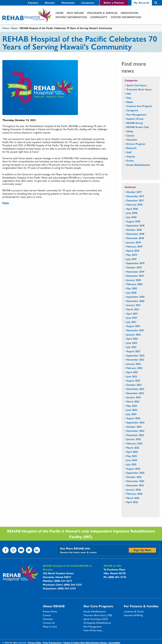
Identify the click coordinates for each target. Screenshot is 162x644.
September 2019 (135, 263)
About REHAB (54, 606)
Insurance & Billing (133, 615)
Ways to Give (50, 627)
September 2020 (135, 297)
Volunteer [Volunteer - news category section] (132, 140)
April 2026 (132, 502)
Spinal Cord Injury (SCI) (96, 619)
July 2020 (131, 293)
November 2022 (135, 360)
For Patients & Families (141, 606)
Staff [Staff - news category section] (129, 152)
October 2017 (134, 192)
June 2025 (132, 460)
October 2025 (134, 477)
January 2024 (134, 397)
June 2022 (132, 343)
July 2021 (131, 322)
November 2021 (135, 330)
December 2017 (135, 200)
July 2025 (131, 464)
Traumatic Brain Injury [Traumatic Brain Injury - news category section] (139, 89)
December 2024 (135, 435)
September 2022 (135, 355)
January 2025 (134, 439)
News (14, 28)
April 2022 (132, 339)
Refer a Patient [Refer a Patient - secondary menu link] (114, 3)
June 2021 (132, 318)
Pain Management (93, 627)
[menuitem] (33, 3)
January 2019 (134, 242)
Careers (47, 615)
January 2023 (134, 364)
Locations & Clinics (134, 611)
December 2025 (135, 485)
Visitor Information (126, 17)
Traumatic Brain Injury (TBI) (98, 615)
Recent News (50, 611)
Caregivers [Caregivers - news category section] (132, 110)
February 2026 (134, 494)
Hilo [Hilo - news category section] (129, 94)
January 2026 (134, 489)
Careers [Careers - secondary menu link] (33, 3)
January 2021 (134, 305)
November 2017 (135, 196)
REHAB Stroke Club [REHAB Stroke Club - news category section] (138, 127)
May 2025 (132, 456)
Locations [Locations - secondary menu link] (88, 3)
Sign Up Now (142, 550)
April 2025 (132, 452)
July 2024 (131, 414)
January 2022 (134, 334)
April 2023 (132, 372)
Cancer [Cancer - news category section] (130, 135)
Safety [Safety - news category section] (130, 131)
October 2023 (134, 385)
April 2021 (132, 313)
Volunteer (48, 619)
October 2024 (134, 427)
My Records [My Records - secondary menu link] (142, 3)
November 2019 (135, 272)
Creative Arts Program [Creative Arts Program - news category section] (139, 106)
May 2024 (132, 406)
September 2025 (135, 473)
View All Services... (94, 630)
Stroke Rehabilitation (95, 611)
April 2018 (132, 209)
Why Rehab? (75, 13)
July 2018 (131, 217)
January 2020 (134, 280)
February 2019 (134, 246)
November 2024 (135, 431)
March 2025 (133, 448)
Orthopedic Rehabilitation (97, 623)
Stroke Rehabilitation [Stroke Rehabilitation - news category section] (138, 165)
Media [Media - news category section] (130, 102)
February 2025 (134, 443)
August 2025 (133, 469)
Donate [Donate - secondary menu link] (50, 3)
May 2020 (132, 288)
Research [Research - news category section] (131, 148)
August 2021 (133, 326)
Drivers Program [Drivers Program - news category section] (136, 144)
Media (6, 203)
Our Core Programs (98, 606)
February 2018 (134, 204)
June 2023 (132, 376)
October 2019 (134, 267)
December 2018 (135, 238)
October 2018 (134, 230)
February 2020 (134, 284)
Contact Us (49, 623)
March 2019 (133, 251)
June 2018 (132, 213)
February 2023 (134, 368)
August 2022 (133, 351)
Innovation (130, 13)
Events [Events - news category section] (130, 160)
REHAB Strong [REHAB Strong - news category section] (135, 123)
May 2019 (132, 255)
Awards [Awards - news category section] (131, 156)
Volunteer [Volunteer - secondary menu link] (68, 3)
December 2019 (135, 276)
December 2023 (135, 393)
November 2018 (135, 234)
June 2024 (132, 410)
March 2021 (133, 309)
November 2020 (135, 301)
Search (156, 3)
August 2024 (133, 418)
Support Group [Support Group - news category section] (135, 119)
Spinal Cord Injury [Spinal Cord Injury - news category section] (137, 85)
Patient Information (71, 17)
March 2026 (133, 498)
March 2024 (133, 401)
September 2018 (135, 225)
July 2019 (131, 259)
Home (60, 13)
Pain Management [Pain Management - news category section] (136, 114)
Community (99, 17)
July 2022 (131, 347)
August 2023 (133, 380)
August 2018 (133, 221)
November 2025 (135, 481)
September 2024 (135, 422)
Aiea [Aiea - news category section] (129, 98)
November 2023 (135, 389)
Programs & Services (102, 13)
